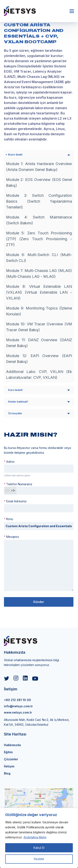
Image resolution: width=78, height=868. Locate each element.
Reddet (39, 859)
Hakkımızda (12, 745)
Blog (7, 773)
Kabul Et (39, 848)
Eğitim (8, 752)
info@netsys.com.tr (18, 706)
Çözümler (11, 759)
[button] (72, 11)
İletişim (9, 766)
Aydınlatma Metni (35, 837)
